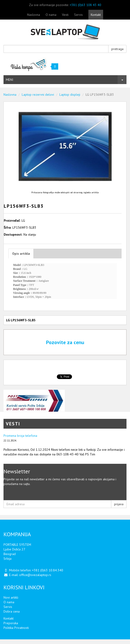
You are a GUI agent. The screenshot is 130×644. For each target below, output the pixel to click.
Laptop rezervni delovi (38, 95)
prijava (119, 504)
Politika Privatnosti (16, 628)
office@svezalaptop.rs (35, 575)
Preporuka (11, 623)
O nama (51, 15)
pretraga (117, 49)
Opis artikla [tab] (21, 254)
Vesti (65, 15)
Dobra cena (12, 611)
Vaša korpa (29, 65)
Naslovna (34, 15)
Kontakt (96, 15)
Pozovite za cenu (65, 342)
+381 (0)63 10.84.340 (48, 570)
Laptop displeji (70, 95)
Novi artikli (11, 597)
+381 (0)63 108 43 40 (85, 5)
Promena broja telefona (20, 436)
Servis (78, 15)
